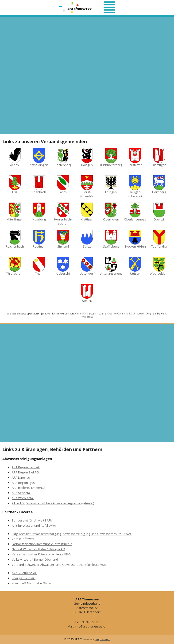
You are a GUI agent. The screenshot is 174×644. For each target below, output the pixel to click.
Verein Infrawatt (23, 539)
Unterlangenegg (111, 266)
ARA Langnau (21, 477)
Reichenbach (15, 239)
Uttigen (135, 266)
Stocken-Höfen (135, 239)
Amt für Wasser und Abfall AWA (34, 526)
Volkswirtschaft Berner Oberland (35, 559)
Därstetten (135, 158)
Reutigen (39, 239)
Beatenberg (63, 158)
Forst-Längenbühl (87, 187)
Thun (39, 266)
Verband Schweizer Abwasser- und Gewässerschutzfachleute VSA (59, 565)
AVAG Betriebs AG (25, 573)
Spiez (87, 239)
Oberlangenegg (135, 212)
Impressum (103, 639)
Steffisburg (111, 239)
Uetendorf (87, 266)
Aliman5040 (81, 314)
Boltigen (87, 158)
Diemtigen (159, 158)
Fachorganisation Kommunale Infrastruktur (42, 544)
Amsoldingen (39, 158)
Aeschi (15, 158)
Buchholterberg (111, 158)
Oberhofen (111, 212)
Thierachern (15, 266)
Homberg (39, 212)
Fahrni (63, 185)
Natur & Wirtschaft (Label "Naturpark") (38, 549)
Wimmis (87, 293)
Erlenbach (39, 185)
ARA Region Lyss (23, 483)
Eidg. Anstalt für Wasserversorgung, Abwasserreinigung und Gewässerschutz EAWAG (72, 534)
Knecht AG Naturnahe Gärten (32, 583)
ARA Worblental (23, 498)
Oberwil (159, 212)
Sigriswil (63, 239)
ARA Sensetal (21, 493)
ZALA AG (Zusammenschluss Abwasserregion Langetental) (53, 503)
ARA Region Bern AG (26, 467)
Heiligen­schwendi (135, 187)
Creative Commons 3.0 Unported (126, 314)
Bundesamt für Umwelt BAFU (32, 520)
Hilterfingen (15, 212)
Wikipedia (87, 317)
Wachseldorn (159, 266)
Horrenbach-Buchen (63, 214)
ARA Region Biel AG (25, 472)
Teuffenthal (159, 239)
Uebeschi (63, 266)
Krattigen (87, 212)
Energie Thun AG (24, 578)
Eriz (15, 185)
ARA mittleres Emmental (28, 488)
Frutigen (111, 185)
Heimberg (159, 185)
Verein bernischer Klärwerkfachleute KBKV (42, 554)
